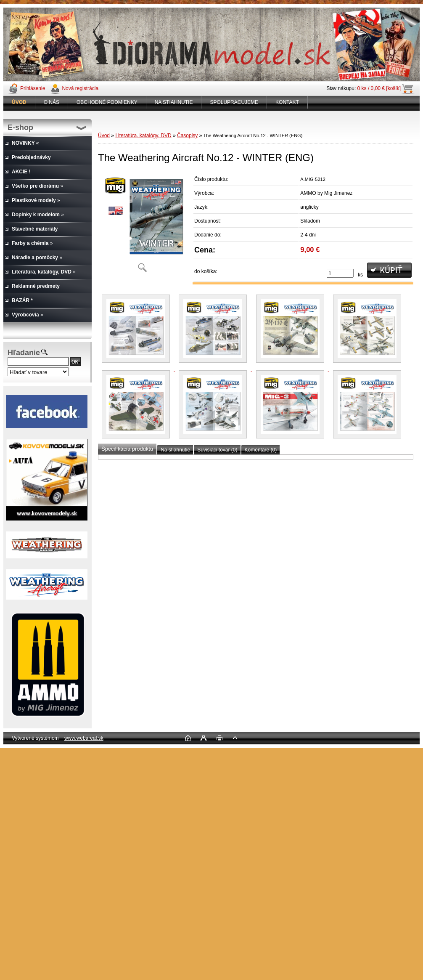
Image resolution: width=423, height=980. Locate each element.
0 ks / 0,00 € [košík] (379, 88)
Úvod (104, 135)
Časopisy (187, 135)
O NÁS (52, 102)
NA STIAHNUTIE (174, 102)
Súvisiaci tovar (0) (217, 450)
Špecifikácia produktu (127, 449)
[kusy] (340, 273)
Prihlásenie (33, 88)
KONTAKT (287, 102)
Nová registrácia (80, 88)
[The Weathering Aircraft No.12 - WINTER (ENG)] (142, 225)
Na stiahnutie (175, 450)
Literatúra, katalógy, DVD (143, 135)
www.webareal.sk (84, 738)
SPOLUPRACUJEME (234, 102)
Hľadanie (24, 353)
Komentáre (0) (261, 450)
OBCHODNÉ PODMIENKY (107, 102)
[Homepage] (19, 102)
